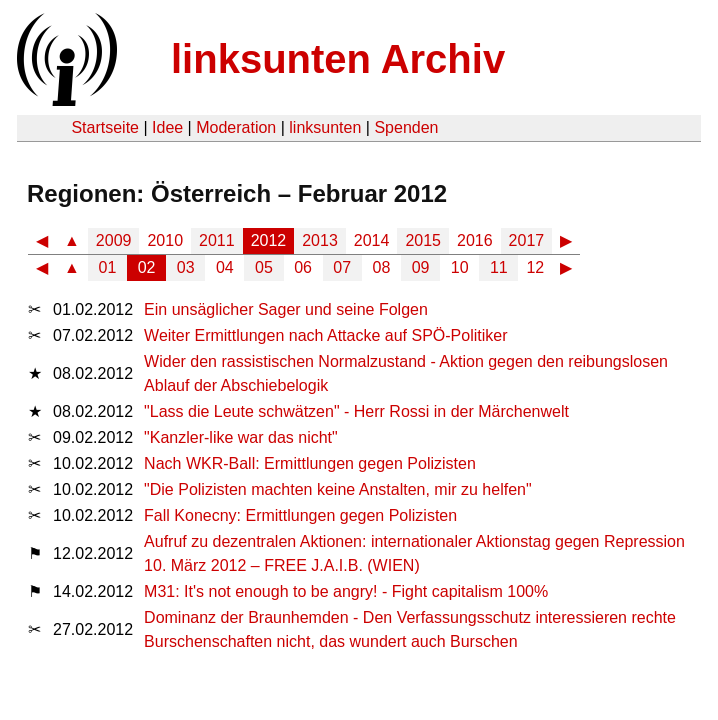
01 (108, 267)
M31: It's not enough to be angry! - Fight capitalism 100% (346, 591)
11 (499, 267)
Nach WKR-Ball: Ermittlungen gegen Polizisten (310, 463)
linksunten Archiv (338, 59)
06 (303, 267)
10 (460, 267)
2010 (165, 240)
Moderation (236, 127)
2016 (475, 240)
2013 (320, 240)
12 (535, 267)
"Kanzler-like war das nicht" (241, 437)
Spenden (406, 127)
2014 (372, 240)
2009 (114, 240)
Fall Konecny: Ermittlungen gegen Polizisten (300, 515)
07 (342, 267)
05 (264, 267)
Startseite (105, 127)
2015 (423, 240)
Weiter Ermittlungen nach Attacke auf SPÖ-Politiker (325, 335)
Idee (167, 127)
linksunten (325, 127)
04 (225, 267)
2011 (217, 240)
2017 (527, 240)
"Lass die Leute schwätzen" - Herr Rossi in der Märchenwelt (356, 411)
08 (382, 267)
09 (421, 267)
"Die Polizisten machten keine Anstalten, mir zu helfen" (338, 489)
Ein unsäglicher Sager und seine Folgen (286, 309)
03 (186, 267)
